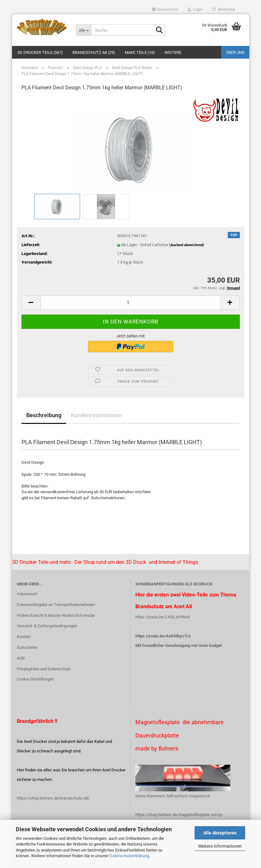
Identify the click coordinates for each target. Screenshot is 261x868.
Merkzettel (224, 10)
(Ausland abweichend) (187, 245)
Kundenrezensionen (96, 415)
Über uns (235, 52)
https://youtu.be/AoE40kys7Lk (163, 636)
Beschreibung (44, 415)
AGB (21, 658)
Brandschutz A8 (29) (94, 52)
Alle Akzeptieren (220, 833)
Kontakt (24, 637)
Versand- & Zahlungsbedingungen (47, 626)
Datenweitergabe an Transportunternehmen (56, 605)
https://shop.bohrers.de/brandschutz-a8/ (53, 798)
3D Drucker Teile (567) (40, 52)
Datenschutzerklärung (129, 856)
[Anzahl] (131, 303)
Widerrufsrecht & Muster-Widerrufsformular (56, 615)
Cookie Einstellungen (35, 679)
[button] (165, 10)
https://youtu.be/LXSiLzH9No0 (163, 617)
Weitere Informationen (220, 846)
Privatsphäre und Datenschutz (44, 669)
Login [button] (195, 10)
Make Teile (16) (140, 52)
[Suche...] (84, 30)
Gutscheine (27, 647)
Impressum (27, 594)
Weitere (173, 52)
